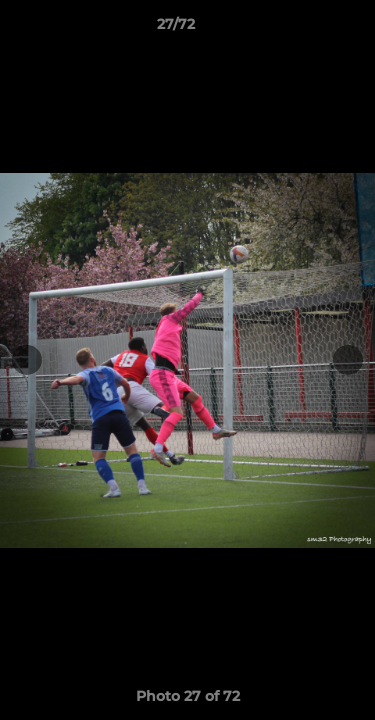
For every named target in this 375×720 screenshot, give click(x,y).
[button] (303, 29)
